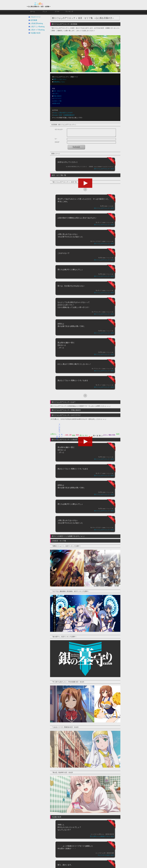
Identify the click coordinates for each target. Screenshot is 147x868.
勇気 (74, 435)
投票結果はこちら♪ (59, 82)
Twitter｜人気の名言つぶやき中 (63, 113)
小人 (86, 435)
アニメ (45, 12)
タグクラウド (57, 98)
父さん (106, 435)
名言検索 (34, 20)
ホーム (33, 12)
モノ (62, 435)
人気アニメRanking (37, 27)
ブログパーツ (35, 17)
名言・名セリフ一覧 (59, 91)
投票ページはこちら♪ (60, 79)
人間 (70, 435)
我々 (94, 436)
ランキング (69, 12)
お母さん (54, 434)
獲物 (110, 435)
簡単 (114, 435)
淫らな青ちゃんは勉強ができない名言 (102, 836)
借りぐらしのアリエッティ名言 (104, 169)
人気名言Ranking (37, 23)
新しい (101, 436)
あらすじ (56, 93)
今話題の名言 (35, 33)
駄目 (118, 434)
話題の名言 (57, 103)
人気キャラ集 (57, 101)
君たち (82, 435)
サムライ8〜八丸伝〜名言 (106, 855)
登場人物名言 (57, 96)
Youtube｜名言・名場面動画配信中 (64, 115)
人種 (66, 435)
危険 (77, 435)
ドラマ (57, 12)
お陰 (57, 436)
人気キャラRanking (37, 30)
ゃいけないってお (60, 430)
